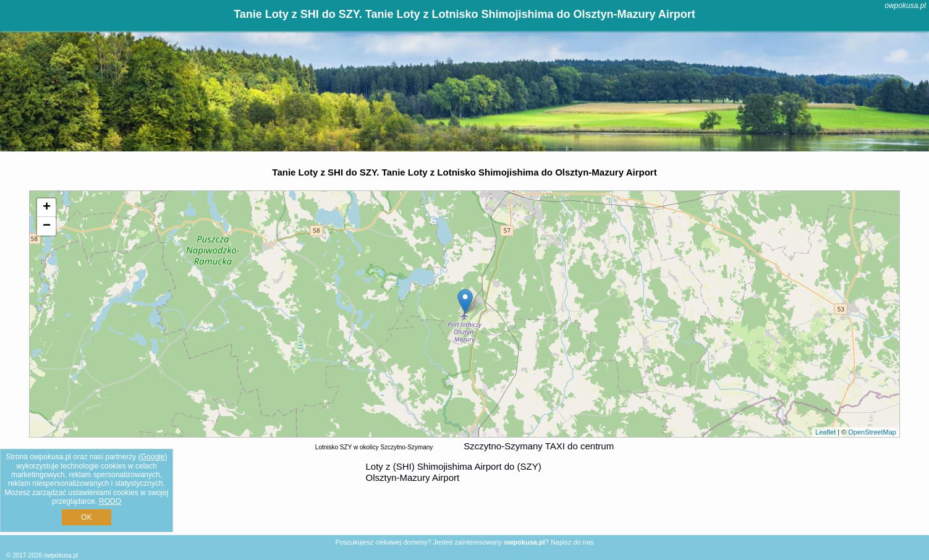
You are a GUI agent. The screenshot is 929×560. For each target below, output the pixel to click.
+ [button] (47, 208)
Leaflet (825, 432)
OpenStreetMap (872, 432)
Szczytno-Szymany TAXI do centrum (539, 446)
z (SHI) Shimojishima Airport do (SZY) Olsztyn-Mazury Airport (454, 472)
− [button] (47, 226)
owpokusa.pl (905, 6)
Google (153, 457)
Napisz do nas (572, 542)
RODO (110, 501)
